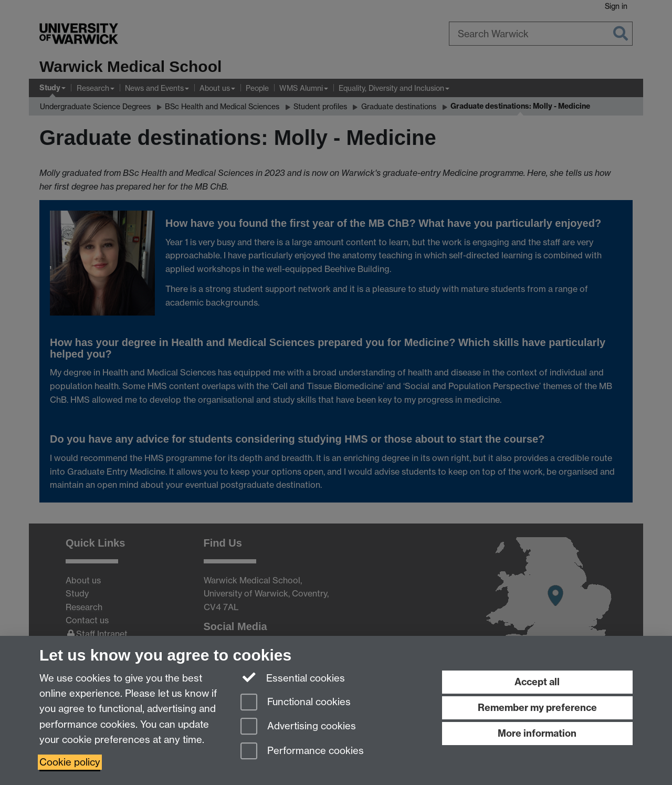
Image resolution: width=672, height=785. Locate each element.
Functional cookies (296, 703)
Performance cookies (302, 752)
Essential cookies (293, 677)
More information (537, 733)
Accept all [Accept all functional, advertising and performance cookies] (537, 682)
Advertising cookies (298, 727)
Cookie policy (70, 762)
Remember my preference (537, 708)
